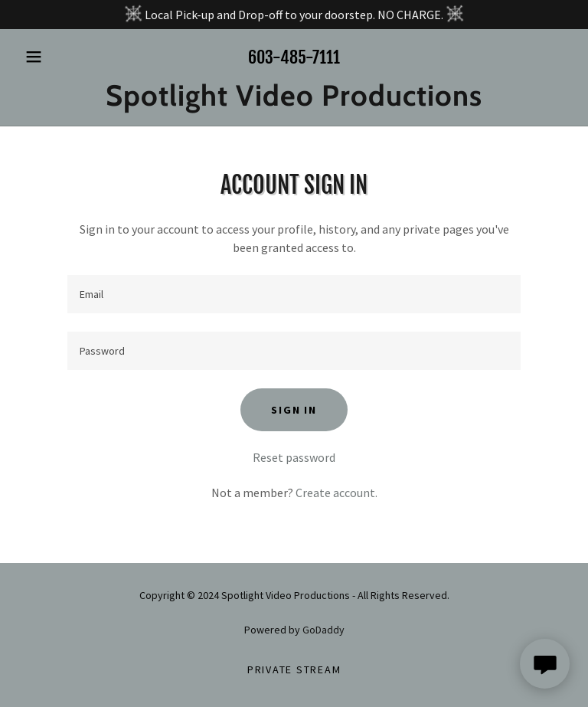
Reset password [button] (294, 457)
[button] (60, 57)
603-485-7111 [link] (294, 57)
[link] (294, 101)
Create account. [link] (336, 493)
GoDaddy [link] (323, 630)
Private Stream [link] (294, 669)
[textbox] (294, 294)
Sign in (294, 410)
